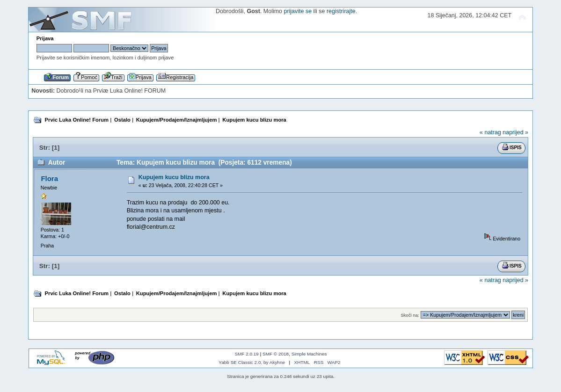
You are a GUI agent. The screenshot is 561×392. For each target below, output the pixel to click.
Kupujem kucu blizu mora (174, 177)
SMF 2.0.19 (247, 354)
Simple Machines (309, 354)
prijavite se (298, 11)
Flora (49, 178)
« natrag (490, 132)
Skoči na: (410, 315)
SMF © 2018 (276, 354)
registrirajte (341, 11)
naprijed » (515, 132)
